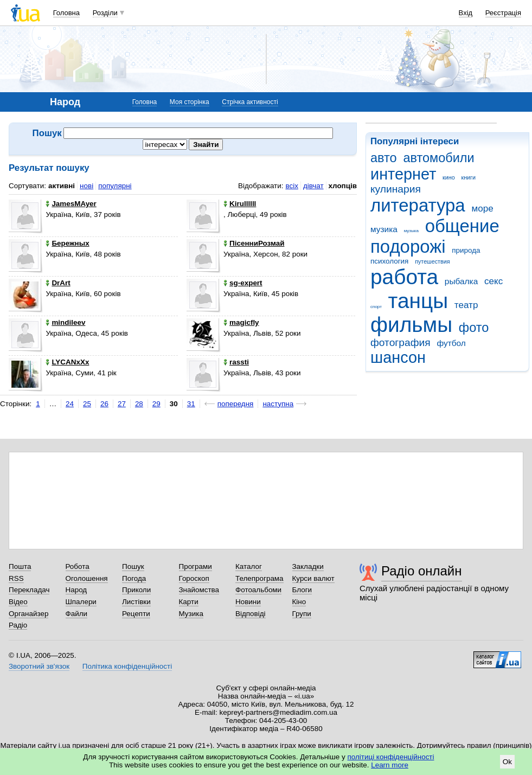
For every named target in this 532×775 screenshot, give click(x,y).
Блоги (302, 590)
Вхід (466, 13)
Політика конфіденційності (127, 666)
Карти (189, 602)
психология (389, 261)
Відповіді (251, 614)
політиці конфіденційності (391, 757)
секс (493, 281)
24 (70, 404)
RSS (16, 578)
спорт (376, 307)
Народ (76, 590)
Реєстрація (503, 13)
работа (404, 277)
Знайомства (199, 590)
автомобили (438, 158)
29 (156, 404)
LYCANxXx (67, 362)
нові (86, 186)
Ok (507, 762)
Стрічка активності (250, 102)
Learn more (390, 765)
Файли (77, 614)
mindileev (65, 322)
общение (462, 226)
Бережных (67, 243)
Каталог (249, 566)
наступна (278, 404)
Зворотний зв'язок (39, 666)
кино (449, 177)
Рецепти (136, 614)
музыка (411, 231)
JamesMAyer (71, 204)
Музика (191, 614)
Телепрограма (259, 578)
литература (418, 205)
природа (466, 250)
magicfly (241, 322)
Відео (18, 602)
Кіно (299, 602)
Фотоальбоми (258, 590)
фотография (400, 342)
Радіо (18, 625)
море (482, 209)
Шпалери (81, 602)
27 (122, 404)
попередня (236, 404)
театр (466, 305)
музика (384, 229)
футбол (451, 343)
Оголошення (87, 578)
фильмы (411, 325)
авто (384, 158)
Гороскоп (194, 578)
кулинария (396, 189)
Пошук (133, 566)
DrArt (58, 283)
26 (104, 404)
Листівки (136, 602)
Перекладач (29, 590)
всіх (291, 186)
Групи (302, 614)
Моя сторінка (190, 102)
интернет (403, 174)
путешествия (432, 261)
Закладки (308, 566)
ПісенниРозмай (254, 243)
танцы (418, 301)
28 (139, 404)
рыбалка (461, 281)
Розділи (105, 13)
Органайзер (28, 614)
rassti (236, 362)
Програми (196, 566)
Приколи (136, 590)
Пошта (20, 566)
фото (474, 328)
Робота (78, 566)
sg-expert (243, 283)
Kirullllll (240, 204)
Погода (134, 578)
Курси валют (313, 578)
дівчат (313, 186)
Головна (66, 13)
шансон (398, 357)
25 (87, 404)
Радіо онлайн (422, 571)
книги (468, 177)
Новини (248, 602)
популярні (115, 186)
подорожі (408, 246)
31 (191, 404)
